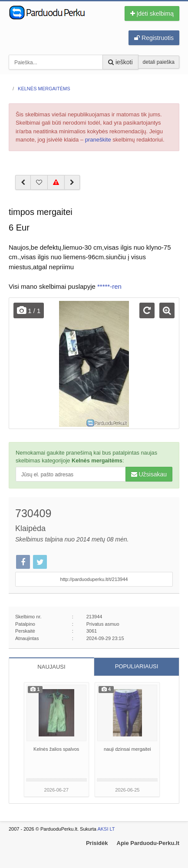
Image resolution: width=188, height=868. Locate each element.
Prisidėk (97, 843)
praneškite (98, 140)
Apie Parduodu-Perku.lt (148, 843)
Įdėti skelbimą (152, 13)
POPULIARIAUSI (137, 666)
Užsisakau (149, 474)
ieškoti (120, 62)
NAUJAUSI (51, 667)
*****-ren (109, 286)
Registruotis (154, 38)
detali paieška (159, 62)
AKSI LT (106, 829)
